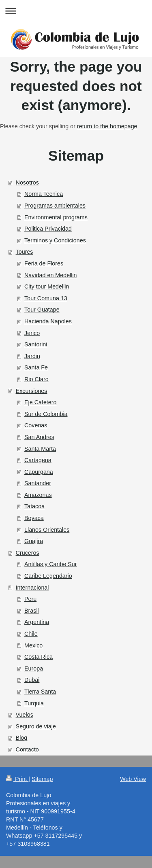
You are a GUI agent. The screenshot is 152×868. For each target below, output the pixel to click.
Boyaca (34, 518)
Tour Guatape (42, 310)
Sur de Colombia (46, 414)
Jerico (32, 333)
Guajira (34, 541)
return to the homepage (107, 126)
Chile (31, 634)
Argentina (37, 622)
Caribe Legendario (48, 576)
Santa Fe (36, 367)
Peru (30, 599)
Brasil (32, 611)
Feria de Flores (44, 263)
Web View (133, 779)
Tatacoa (34, 506)
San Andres (39, 437)
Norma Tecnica (44, 194)
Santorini (36, 344)
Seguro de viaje (36, 726)
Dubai (32, 680)
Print (17, 779)
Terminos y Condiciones (55, 240)
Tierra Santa (40, 692)
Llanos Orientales (47, 530)
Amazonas (38, 495)
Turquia (34, 703)
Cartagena (38, 460)
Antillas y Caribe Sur (51, 564)
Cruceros (28, 553)
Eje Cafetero (40, 402)
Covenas (36, 425)
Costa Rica (39, 657)
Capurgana (39, 472)
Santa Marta (40, 449)
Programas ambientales (55, 206)
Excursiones (32, 391)
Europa (34, 669)
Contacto (27, 749)
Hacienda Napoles (48, 321)
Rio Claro (36, 379)
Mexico (33, 645)
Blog (22, 738)
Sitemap (42, 779)
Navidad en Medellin (51, 275)
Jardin (32, 356)
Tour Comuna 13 (46, 298)
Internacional (32, 588)
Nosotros (27, 183)
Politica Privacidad (48, 229)
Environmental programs (56, 217)
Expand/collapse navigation (76, 11)
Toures (25, 252)
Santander (38, 483)
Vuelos (25, 715)
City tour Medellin (47, 287)
